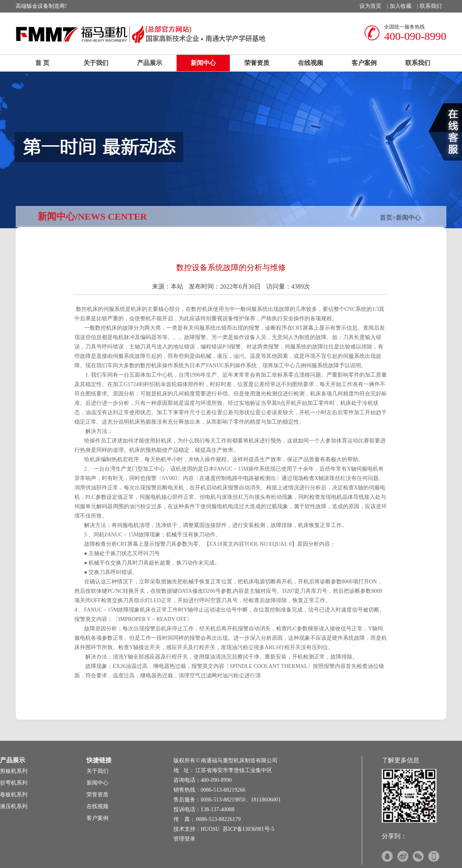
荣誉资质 (257, 63)
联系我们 (431, 6)
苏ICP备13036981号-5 (248, 829)
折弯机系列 (14, 783)
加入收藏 (401, 6)
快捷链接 (99, 760)
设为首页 (370, 6)
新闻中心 (203, 63)
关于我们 (96, 63)
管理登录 (184, 839)
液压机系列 (14, 806)
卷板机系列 (14, 795)
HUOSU (210, 829)
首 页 (42, 63)
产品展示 (150, 63)
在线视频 (310, 63)
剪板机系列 (14, 771)
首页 (386, 217)
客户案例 (364, 63)
